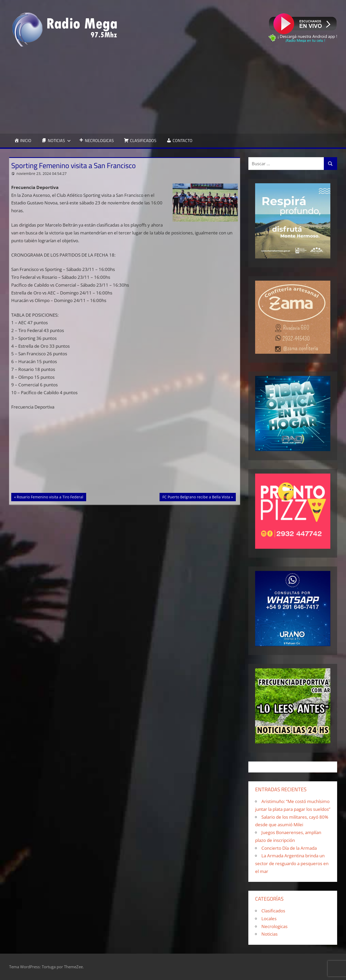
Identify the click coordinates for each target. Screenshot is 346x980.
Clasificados (273, 911)
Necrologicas (274, 926)
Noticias (269, 934)
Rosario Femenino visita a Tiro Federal (50, 497)
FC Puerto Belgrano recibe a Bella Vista (196, 497)
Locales (269, 919)
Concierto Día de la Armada (289, 848)
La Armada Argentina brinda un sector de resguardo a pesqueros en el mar (292, 863)
